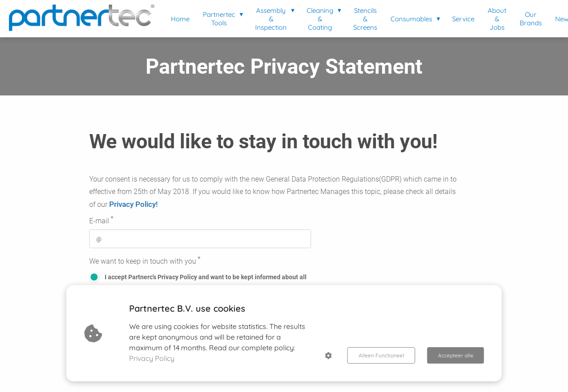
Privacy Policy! (134, 204)
